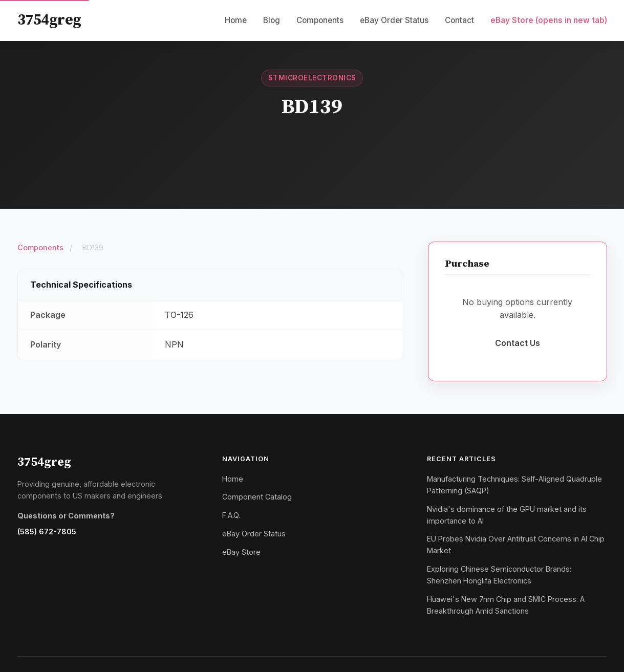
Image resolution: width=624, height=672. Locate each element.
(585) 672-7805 (47, 532)
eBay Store (549, 20)
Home (236, 20)
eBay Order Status (394, 20)
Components (320, 20)
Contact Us (518, 343)
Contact (459, 20)
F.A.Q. (231, 515)
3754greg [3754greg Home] (49, 20)
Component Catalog (257, 497)
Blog (272, 20)
